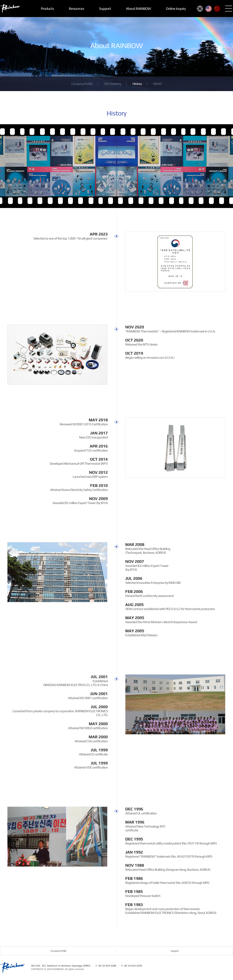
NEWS (157, 84)
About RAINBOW (138, 8)
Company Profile (82, 84)
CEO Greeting (113, 84)
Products (47, 8)
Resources (76, 8)
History (137, 84)
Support (105, 8)
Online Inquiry (176, 8)
